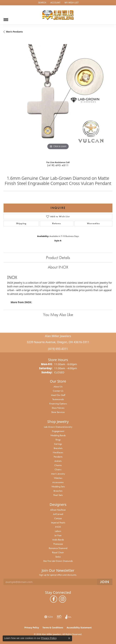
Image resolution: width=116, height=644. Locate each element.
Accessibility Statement (79, 628)
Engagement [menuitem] (58, 431)
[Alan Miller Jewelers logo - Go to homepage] (58, 15)
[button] (42, 3)
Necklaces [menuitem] (58, 452)
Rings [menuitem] (58, 440)
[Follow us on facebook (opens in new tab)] (54, 599)
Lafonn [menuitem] (58, 531)
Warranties (93, 223)
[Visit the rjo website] (59, 617)
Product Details (58, 257)
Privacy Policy (32, 628)
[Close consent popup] (69, 638)
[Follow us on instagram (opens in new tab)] (62, 599)
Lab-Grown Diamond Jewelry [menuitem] (58, 427)
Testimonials (58, 399)
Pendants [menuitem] (58, 457)
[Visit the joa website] (68, 617)
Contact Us (58, 391)
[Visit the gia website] (49, 617)
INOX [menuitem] (58, 527)
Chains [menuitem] (58, 469)
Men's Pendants (14, 32)
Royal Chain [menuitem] (58, 552)
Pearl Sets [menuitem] (58, 495)
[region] (58, 98)
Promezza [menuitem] (58, 544)
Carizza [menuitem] (58, 518)
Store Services (58, 412)
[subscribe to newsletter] (105, 582)
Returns (57, 223)
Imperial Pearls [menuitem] (58, 523)
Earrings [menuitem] (58, 444)
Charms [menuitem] (58, 465)
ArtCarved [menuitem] (58, 514)
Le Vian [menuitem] (58, 535)
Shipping (21, 223)
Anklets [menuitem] (58, 461)
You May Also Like (58, 314)
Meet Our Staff (58, 395)
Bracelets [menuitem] (58, 448)
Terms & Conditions (53, 628)
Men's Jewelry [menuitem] (58, 474)
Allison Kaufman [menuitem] (58, 510)
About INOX (58, 267)
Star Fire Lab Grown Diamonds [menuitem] (58, 561)
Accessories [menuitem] (58, 482)
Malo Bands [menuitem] (58, 540)
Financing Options (58, 404)
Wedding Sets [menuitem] (58, 486)
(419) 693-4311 (58, 165)
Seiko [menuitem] (58, 557)
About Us (58, 386)
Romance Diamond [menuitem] (58, 548)
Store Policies (58, 408)
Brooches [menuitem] (58, 491)
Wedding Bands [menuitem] (58, 435)
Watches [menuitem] (58, 478)
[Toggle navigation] (6, 18)
